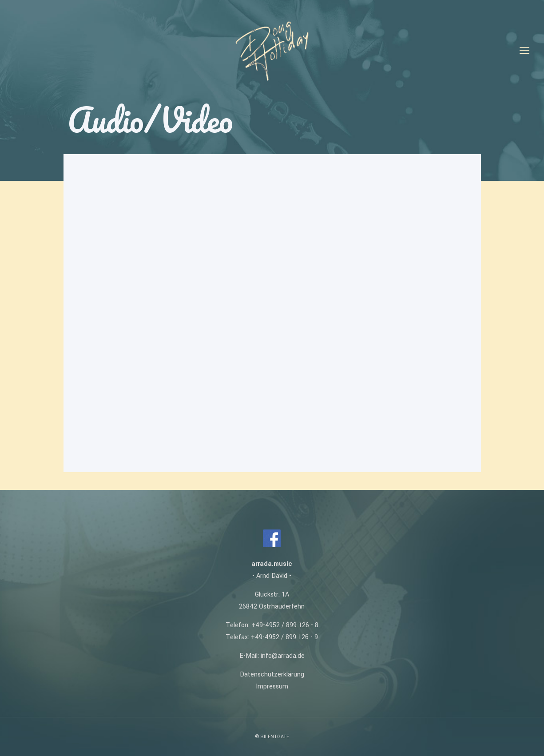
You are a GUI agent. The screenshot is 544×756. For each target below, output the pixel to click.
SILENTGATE (275, 737)
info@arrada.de (283, 656)
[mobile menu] (524, 51)
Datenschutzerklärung (272, 674)
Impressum (272, 686)
